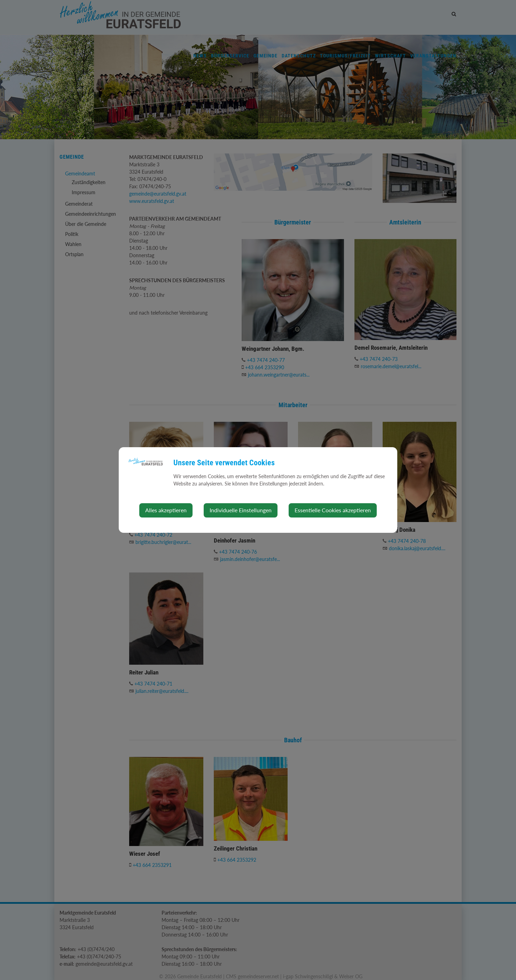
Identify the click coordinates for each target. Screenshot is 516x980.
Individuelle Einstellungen (241, 510)
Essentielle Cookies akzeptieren (333, 510)
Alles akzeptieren (166, 510)
